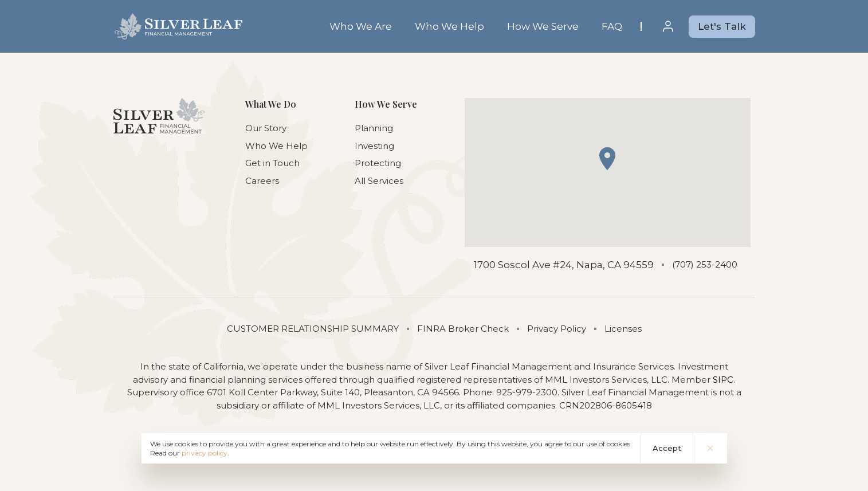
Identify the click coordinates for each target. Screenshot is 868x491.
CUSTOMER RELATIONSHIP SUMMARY (313, 329)
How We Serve (543, 26)
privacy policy (205, 453)
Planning (374, 128)
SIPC (723, 380)
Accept (667, 448)
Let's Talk (722, 26)
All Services (379, 181)
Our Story (266, 128)
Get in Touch (272, 163)
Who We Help (449, 26)
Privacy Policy (557, 329)
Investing (374, 146)
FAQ (612, 26)
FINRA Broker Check (463, 329)
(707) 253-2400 (705, 264)
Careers (262, 181)
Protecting (378, 163)
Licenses (623, 329)
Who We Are (361, 26)
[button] (607, 159)
